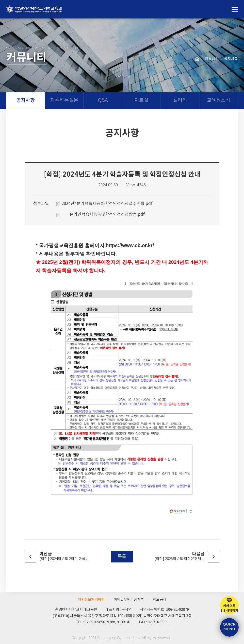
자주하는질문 (64, 101)
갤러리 (180, 101)
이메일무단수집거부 (129, 600)
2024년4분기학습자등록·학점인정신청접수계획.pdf (107, 204)
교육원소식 (219, 101)
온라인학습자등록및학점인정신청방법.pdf (107, 215)
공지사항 (26, 101)
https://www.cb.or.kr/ (130, 246)
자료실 (141, 101)
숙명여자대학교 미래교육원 (34, 9)
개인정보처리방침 (91, 600)
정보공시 (160, 600)
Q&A (103, 101)
